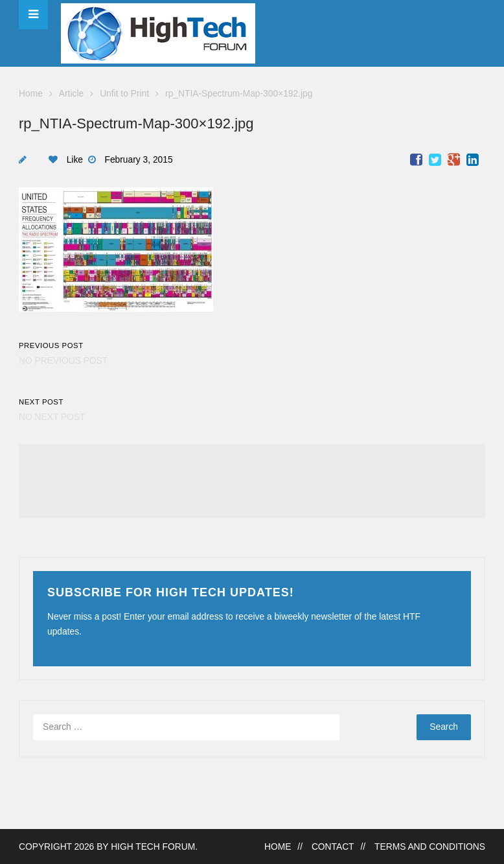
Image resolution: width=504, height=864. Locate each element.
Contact (333, 847)
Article (71, 94)
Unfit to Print (124, 94)
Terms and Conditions (430, 847)
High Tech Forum (153, 847)
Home (31, 94)
